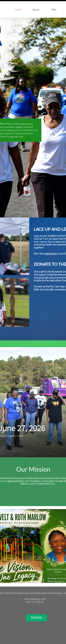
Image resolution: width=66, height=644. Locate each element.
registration (51, 253)
